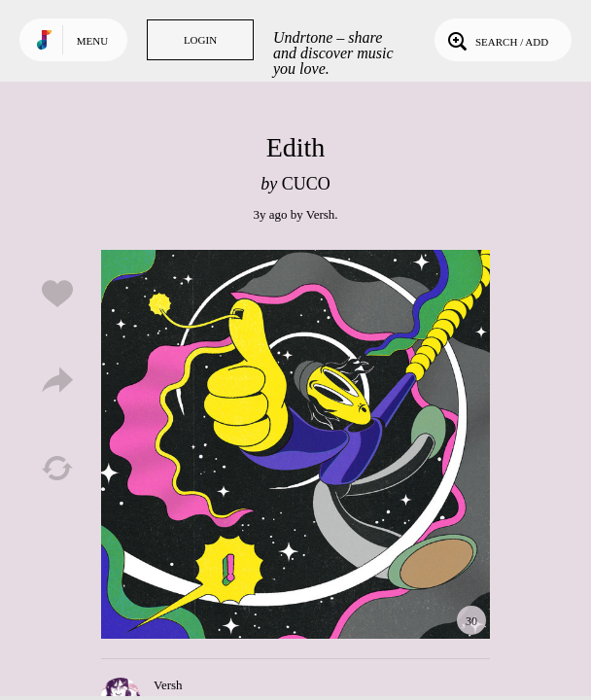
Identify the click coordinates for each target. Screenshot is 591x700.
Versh (321, 214)
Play (295, 444)
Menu (92, 41)
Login (200, 40)
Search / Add (496, 40)
